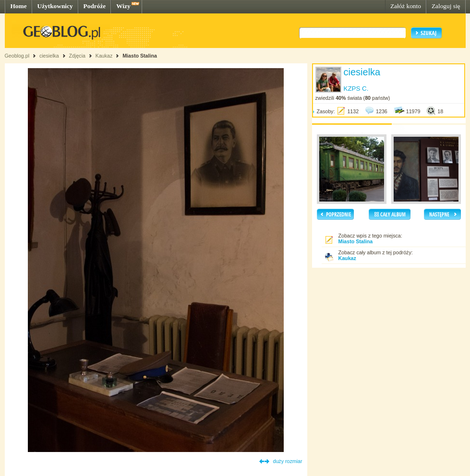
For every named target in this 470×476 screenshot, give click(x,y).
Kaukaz (104, 56)
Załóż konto (406, 6)
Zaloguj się (446, 6)
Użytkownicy (55, 6)
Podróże (95, 6)
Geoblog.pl (17, 56)
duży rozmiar (288, 461)
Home (19, 6)
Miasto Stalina (140, 56)
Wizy (123, 6)
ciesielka (49, 56)
